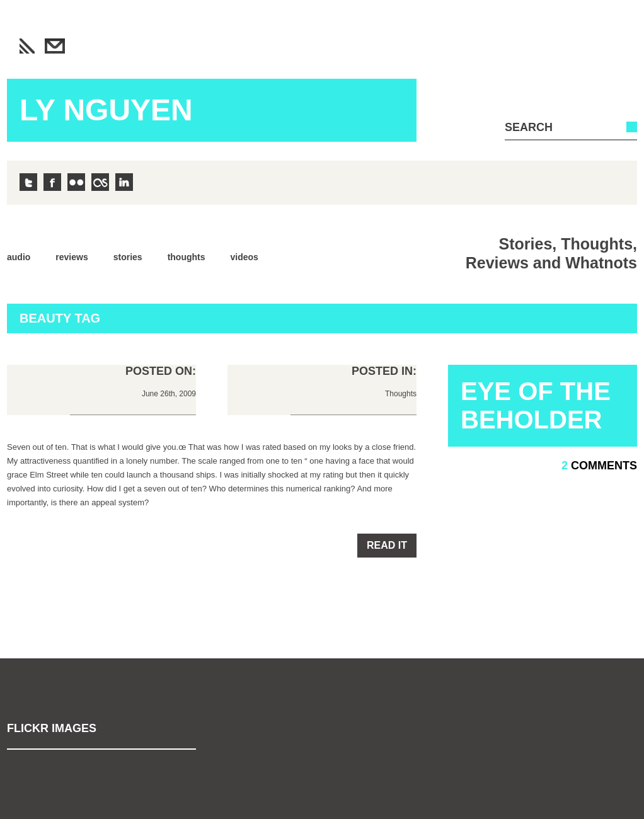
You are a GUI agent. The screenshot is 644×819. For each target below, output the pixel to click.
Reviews (72, 257)
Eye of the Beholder (536, 405)
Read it (387, 545)
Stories (128, 257)
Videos (244, 257)
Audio (19, 257)
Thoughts (187, 257)
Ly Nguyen (106, 110)
